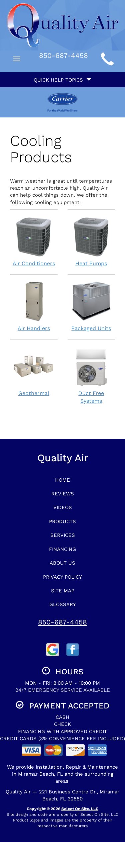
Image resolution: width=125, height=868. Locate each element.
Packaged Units (91, 306)
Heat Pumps (91, 242)
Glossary (63, 604)
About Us (62, 563)
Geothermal (34, 371)
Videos (63, 507)
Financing (62, 549)
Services (63, 535)
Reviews (63, 494)
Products (62, 521)
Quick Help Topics (62, 80)
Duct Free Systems (91, 375)
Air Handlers (34, 306)
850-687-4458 (62, 622)
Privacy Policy (62, 577)
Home (62, 480)
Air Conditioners (34, 242)
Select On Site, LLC (80, 809)
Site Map (63, 591)
